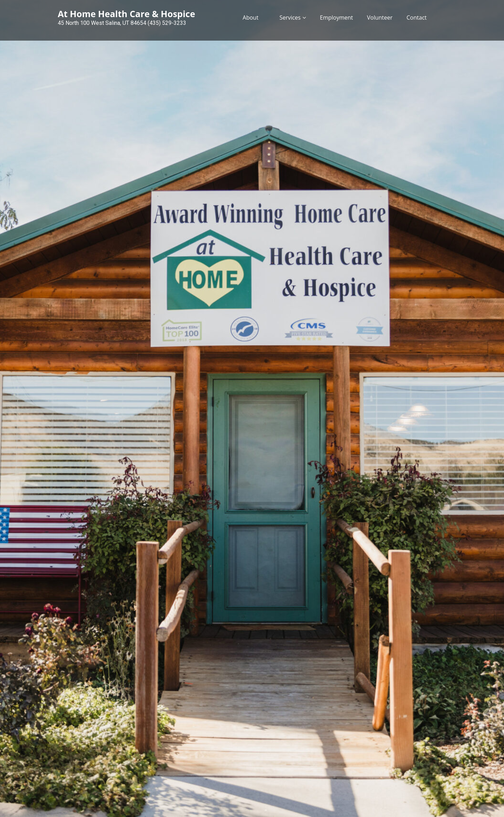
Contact (417, 18)
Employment (336, 18)
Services (290, 18)
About (250, 18)
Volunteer (380, 18)
